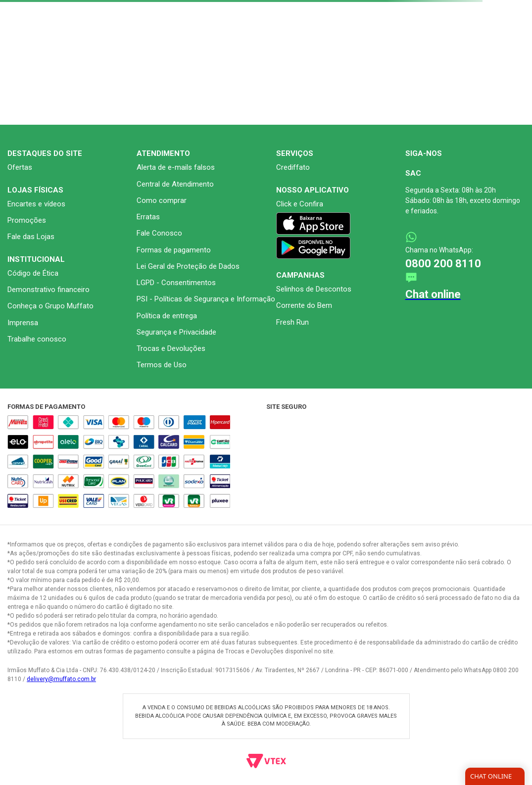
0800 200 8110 (443, 264)
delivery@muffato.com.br (61, 679)
